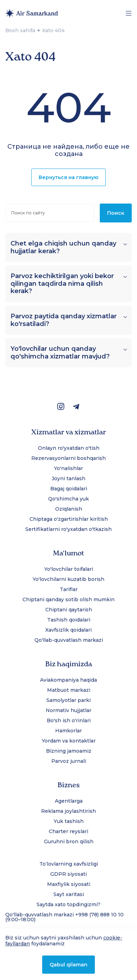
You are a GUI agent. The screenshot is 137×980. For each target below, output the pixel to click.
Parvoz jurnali (69, 761)
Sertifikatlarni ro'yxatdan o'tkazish (68, 529)
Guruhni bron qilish (69, 841)
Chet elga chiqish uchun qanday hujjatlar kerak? (63, 247)
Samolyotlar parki (68, 700)
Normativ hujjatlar (68, 710)
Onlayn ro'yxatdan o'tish (69, 448)
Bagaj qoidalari (69, 489)
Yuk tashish (69, 821)
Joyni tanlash (68, 478)
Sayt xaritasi (69, 894)
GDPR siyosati (68, 874)
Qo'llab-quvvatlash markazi (69, 640)
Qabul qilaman (68, 965)
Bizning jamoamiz (69, 751)
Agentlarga (69, 801)
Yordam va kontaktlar (69, 741)
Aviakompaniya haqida (68, 680)
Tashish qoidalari (69, 620)
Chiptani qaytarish (69, 610)
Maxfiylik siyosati (69, 884)
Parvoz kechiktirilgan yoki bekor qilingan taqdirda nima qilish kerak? (62, 284)
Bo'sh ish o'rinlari (69, 720)
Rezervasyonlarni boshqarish (68, 458)
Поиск (116, 213)
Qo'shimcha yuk (68, 499)
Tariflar (69, 589)
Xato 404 (53, 30)
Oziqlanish (69, 509)
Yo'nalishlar (68, 468)
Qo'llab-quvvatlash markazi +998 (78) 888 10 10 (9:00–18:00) (64, 917)
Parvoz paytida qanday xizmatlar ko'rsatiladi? (64, 320)
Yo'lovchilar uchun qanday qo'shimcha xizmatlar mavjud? (60, 353)
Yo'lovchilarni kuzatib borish (68, 579)
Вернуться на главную (68, 177)
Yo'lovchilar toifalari (69, 569)
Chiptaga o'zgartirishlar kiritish (69, 519)
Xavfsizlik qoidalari (68, 630)
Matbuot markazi (69, 690)
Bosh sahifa (20, 30)
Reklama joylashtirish (68, 811)
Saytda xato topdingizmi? (68, 904)
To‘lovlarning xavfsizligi (69, 864)
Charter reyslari (68, 831)
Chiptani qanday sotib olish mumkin (68, 599)
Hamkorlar (68, 731)
